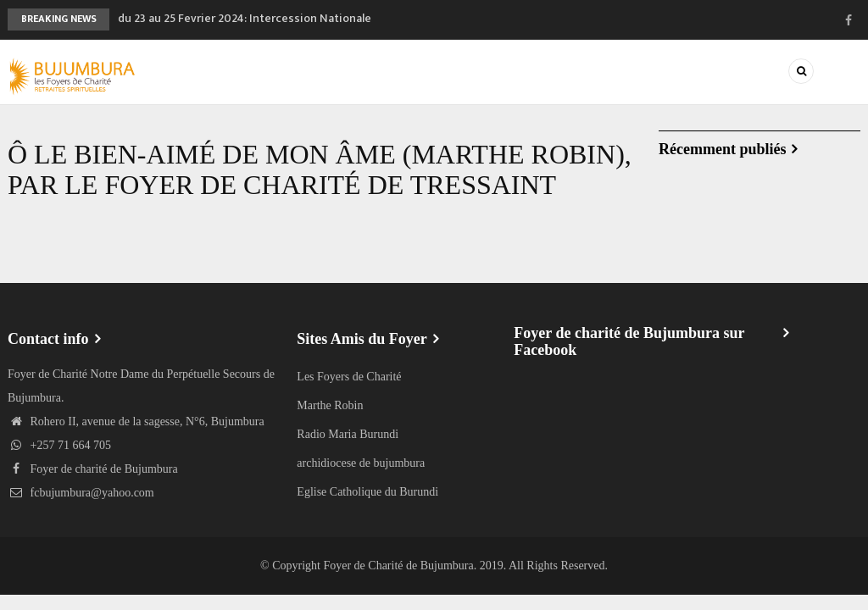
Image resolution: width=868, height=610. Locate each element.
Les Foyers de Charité (349, 377)
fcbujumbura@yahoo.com (81, 493)
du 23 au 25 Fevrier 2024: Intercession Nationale (245, 18)
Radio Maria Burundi (348, 434)
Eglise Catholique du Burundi (367, 492)
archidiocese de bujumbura (361, 463)
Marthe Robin (330, 405)
